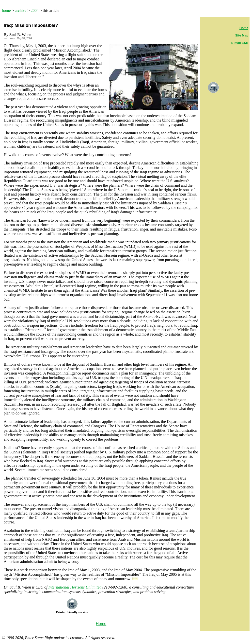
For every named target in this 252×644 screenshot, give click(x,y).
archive (21, 10)
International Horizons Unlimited (75, 587)
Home (244, 28)
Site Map (242, 35)
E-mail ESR (240, 43)
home (6, 10)
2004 (35, 10)
